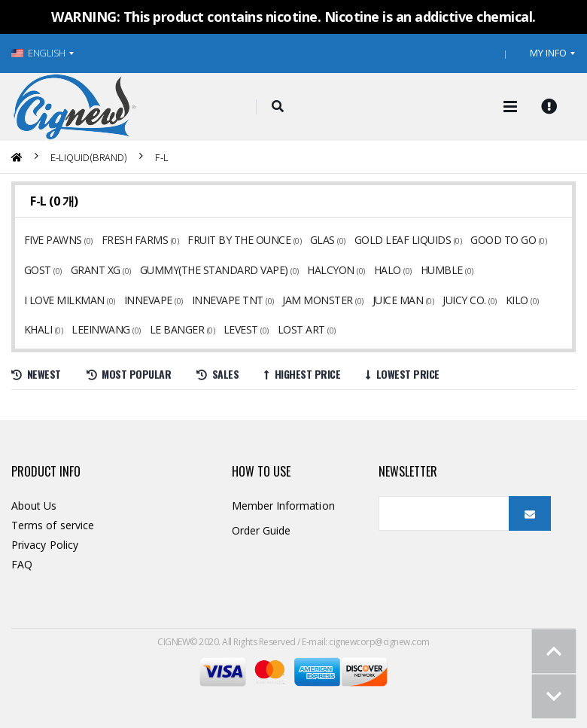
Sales (217, 374)
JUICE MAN (294, 300)
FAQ (22, 564)
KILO (410, 300)
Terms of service (53, 525)
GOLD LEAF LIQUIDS (397, 240)
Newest (36, 374)
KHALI (453, 300)
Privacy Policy (45, 545)
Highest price (302, 374)
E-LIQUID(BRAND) (89, 157)
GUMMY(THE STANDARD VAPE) (211, 270)
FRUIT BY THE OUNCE (237, 240)
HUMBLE (435, 270)
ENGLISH (38, 53)
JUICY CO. (359, 300)
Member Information (283, 506)
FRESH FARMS (133, 240)
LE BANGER (51, 329)
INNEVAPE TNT (126, 300)
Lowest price (403, 374)
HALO (382, 270)
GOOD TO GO (496, 240)
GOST (38, 270)
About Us (34, 506)
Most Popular (129, 374)
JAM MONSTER (215, 300)
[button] (278, 107)
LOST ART (173, 329)
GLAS (319, 240)
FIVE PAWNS (53, 240)
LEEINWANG (514, 300)
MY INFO (548, 53)
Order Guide (262, 530)
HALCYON (327, 270)
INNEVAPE (48, 300)
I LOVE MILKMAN (514, 270)
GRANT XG (94, 270)
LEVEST (114, 329)
